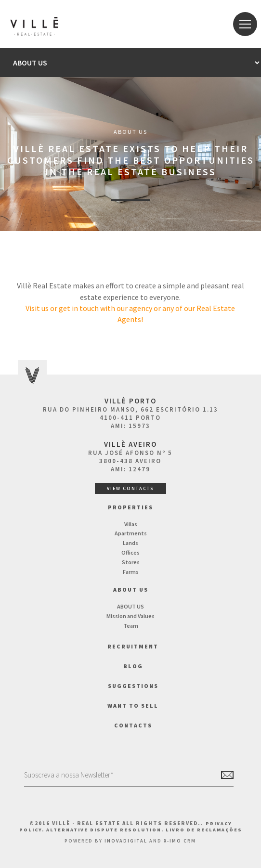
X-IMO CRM (180, 841)
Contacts (133, 725)
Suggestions (133, 686)
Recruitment (133, 646)
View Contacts (130, 488)
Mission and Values (130, 616)
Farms (131, 572)
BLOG (133, 666)
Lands (130, 543)
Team (131, 626)
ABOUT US (130, 606)
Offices (130, 552)
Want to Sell (133, 706)
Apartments (131, 533)
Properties (130, 507)
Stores (131, 562)
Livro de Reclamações (204, 830)
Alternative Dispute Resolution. (106, 830)
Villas (131, 524)
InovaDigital (126, 841)
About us (131, 589)
